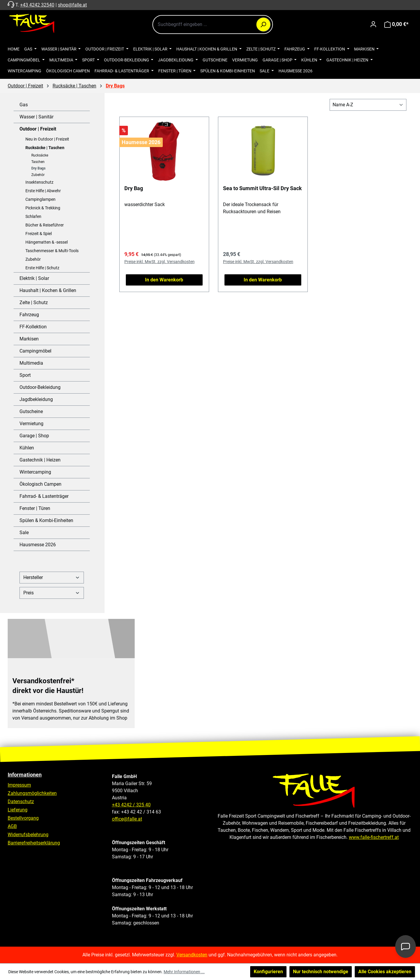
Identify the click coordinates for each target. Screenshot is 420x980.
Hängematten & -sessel (47, 242)
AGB (12, 826)
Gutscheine (31, 411)
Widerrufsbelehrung (28, 835)
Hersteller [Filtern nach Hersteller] (52, 577)
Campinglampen (40, 199)
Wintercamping (35, 472)
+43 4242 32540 (37, 5)
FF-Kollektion (33, 327)
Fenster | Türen (35, 508)
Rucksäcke (40, 155)
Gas (24, 105)
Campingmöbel (35, 351)
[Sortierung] (368, 105)
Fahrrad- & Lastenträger (44, 496)
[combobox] (213, 25)
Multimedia (31, 363)
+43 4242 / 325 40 (131, 805)
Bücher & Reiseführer (45, 225)
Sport (25, 375)
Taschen (38, 162)
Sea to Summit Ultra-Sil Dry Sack (262, 188)
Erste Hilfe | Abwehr (43, 191)
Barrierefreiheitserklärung (34, 843)
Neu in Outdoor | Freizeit (47, 139)
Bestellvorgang (23, 818)
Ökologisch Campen (40, 484)
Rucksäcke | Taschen (45, 148)
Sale (24, 533)
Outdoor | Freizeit (38, 129)
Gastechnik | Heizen (40, 460)
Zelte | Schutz (34, 303)
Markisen (29, 339)
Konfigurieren (268, 972)
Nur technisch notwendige (321, 972)
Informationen (25, 775)
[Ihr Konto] (373, 24)
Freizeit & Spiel (39, 234)
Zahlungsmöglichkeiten (32, 793)
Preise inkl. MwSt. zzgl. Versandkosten (159, 262)
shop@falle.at (72, 5)
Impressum (19, 785)
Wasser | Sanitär (36, 117)
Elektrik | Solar (34, 278)
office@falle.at (127, 819)
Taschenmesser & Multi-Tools (52, 251)
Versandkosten (192, 955)
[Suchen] (263, 25)
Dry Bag (134, 188)
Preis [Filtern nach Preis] (52, 593)
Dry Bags (38, 168)
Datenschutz (21, 802)
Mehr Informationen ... (184, 972)
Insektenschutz (39, 182)
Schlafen (33, 216)
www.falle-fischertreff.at (374, 837)
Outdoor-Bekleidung (40, 387)
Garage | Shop (34, 436)
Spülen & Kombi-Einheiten (46, 520)
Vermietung (31, 424)
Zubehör (38, 175)
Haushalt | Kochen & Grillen (48, 290)
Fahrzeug (29, 315)
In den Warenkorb (164, 280)
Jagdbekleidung (36, 399)
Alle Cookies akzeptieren (385, 972)
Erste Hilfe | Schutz (42, 268)
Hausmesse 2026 (38, 545)
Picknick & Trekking (43, 208)
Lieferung (18, 810)
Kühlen (27, 448)
